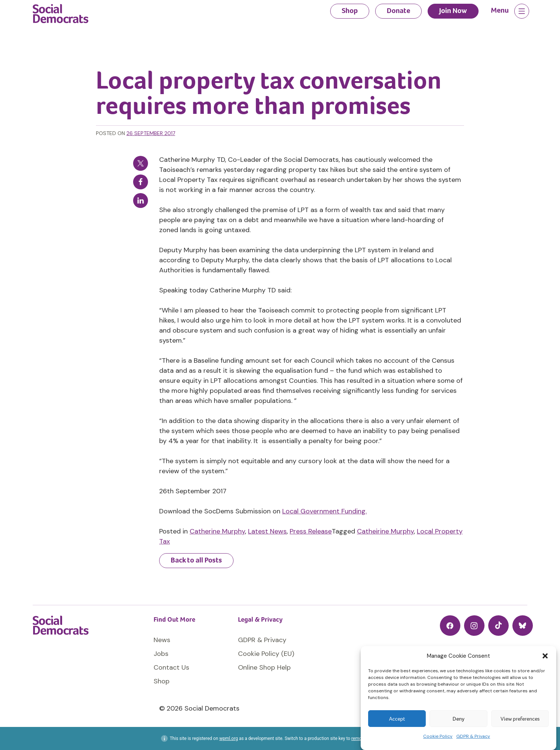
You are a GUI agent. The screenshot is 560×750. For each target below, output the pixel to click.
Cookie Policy (438, 736)
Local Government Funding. (324, 511)
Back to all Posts (196, 560)
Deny (458, 719)
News (162, 640)
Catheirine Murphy (385, 531)
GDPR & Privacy (473, 736)
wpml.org (229, 738)
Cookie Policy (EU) (266, 654)
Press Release (311, 531)
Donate (398, 11)
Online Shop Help (264, 667)
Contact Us (171, 667)
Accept (397, 719)
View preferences (520, 719)
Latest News (267, 531)
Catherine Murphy (217, 531)
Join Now (453, 11)
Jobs (161, 654)
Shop (350, 11)
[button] (545, 656)
